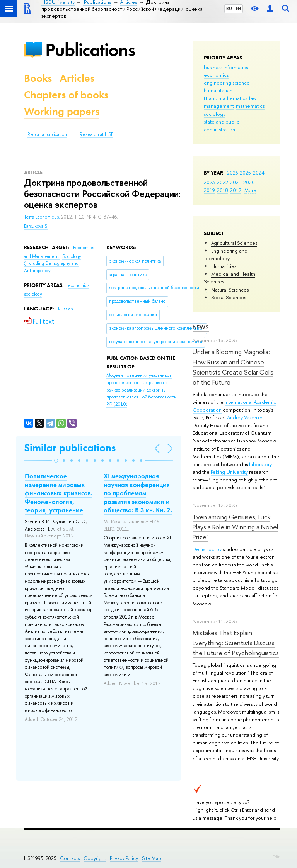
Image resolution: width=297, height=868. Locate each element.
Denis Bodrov (207, 549)
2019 (209, 190)
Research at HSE (96, 134)
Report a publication (47, 134)
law (253, 98)
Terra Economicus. (43, 217)
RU (229, 8)
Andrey (236, 417)
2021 (236, 182)
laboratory (260, 464)
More (250, 190)
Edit (276, 857)
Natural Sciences (230, 290)
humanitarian (218, 90)
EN (238, 8)
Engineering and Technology (226, 254)
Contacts (70, 858)
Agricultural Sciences (234, 243)
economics (216, 75)
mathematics (250, 106)
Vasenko (253, 417)
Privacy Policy (124, 858)
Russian (66, 309)
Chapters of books (66, 95)
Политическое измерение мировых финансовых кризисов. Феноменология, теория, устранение (59, 493)
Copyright (95, 858)
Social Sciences (229, 297)
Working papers (62, 111)
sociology (215, 114)
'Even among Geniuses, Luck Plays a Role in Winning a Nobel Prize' (235, 527)
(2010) (142, 390)
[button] (56, 461)
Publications (90, 50)
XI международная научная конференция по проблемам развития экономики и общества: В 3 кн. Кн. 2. (138, 493)
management (219, 106)
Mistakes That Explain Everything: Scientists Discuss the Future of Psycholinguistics (236, 643)
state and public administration (222, 125)
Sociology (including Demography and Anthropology (53, 264)
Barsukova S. (36, 226)
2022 (223, 182)
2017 (236, 190)
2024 (259, 173)
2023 (209, 182)
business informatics (226, 67)
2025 (245, 173)
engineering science (227, 83)
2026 (232, 173)
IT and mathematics (225, 98)
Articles (77, 78)
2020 (249, 182)
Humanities (224, 266)
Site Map (152, 858)
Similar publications (70, 448)
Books (38, 78)
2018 (223, 190)
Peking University (229, 472)
